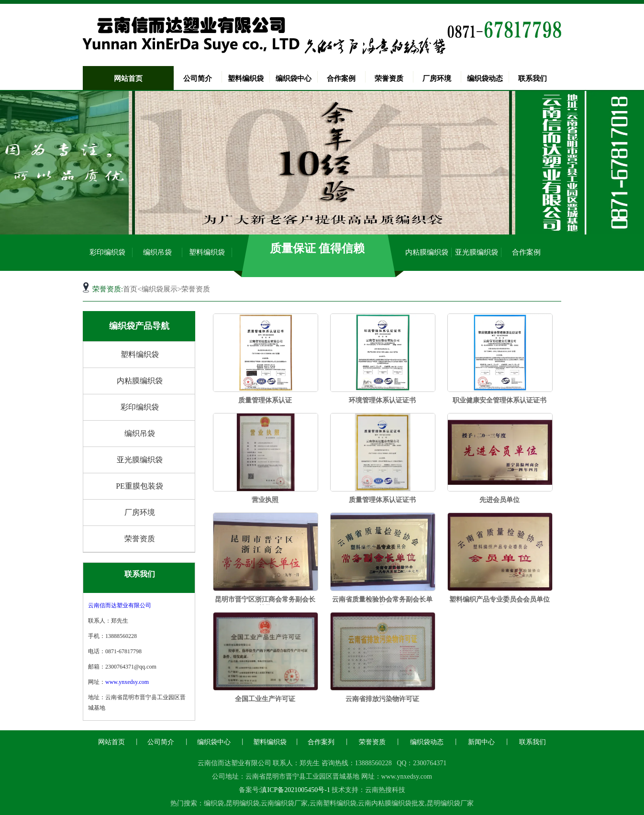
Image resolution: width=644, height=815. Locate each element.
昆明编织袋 (243, 803)
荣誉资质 (389, 78)
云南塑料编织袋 (333, 803)
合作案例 (341, 78)
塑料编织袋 (246, 78)
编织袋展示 (160, 289)
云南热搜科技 (385, 790)
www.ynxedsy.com (127, 682)
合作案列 (321, 742)
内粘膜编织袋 (427, 252)
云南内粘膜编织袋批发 (391, 803)
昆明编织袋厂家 (450, 803)
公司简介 (198, 78)
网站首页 (128, 78)
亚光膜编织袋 (477, 252)
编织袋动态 (485, 78)
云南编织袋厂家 (284, 803)
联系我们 (533, 78)
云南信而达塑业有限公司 (120, 605)
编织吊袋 (157, 252)
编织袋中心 (294, 78)
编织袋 (214, 803)
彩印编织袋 (107, 252)
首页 (130, 289)
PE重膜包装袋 (139, 486)
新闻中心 (481, 742)
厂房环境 (437, 78)
